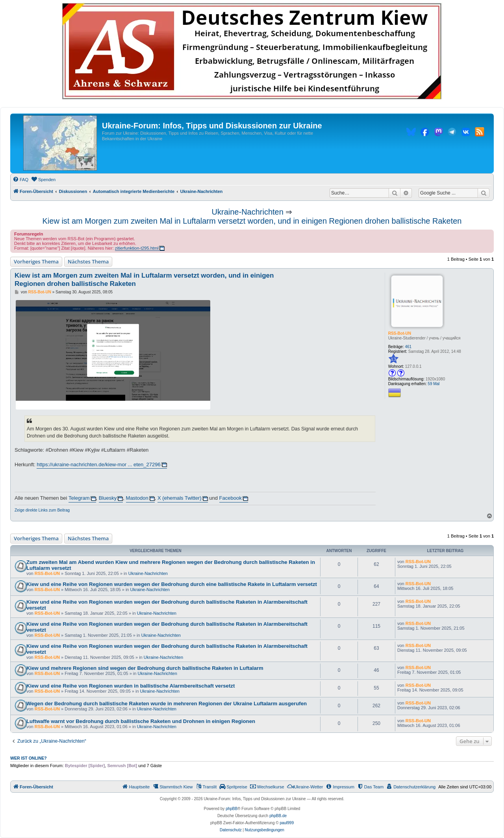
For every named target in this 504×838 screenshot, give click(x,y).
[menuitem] (20, 180)
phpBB (232, 809)
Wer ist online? (29, 758)
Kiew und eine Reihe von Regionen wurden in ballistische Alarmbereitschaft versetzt (131, 686)
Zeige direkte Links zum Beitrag (42, 510)
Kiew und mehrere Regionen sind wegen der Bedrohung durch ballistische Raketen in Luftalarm (145, 668)
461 (409, 347)
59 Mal (434, 384)
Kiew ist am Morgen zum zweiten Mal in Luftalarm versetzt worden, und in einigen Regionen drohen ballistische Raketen (252, 221)
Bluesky (108, 498)
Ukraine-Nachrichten (248, 212)
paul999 (287, 823)
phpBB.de (278, 816)
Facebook (231, 498)
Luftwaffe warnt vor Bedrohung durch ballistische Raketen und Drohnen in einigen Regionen (141, 721)
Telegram (79, 498)
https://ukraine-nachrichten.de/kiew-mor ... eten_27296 (98, 464)
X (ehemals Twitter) (180, 498)
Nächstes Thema (88, 261)
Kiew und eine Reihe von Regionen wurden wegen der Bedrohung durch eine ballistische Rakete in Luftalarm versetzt (172, 584)
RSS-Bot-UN (400, 333)
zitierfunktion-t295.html (137, 248)
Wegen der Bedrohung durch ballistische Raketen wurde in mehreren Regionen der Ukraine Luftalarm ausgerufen (167, 704)
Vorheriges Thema (36, 261)
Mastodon (137, 498)
